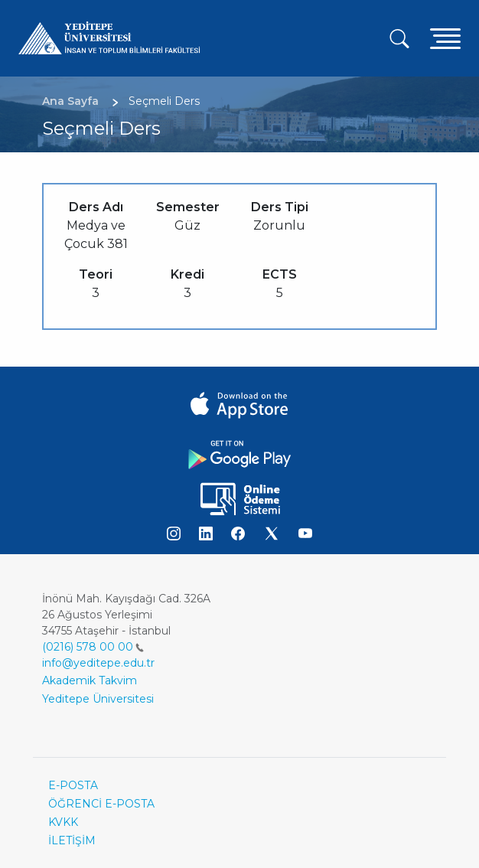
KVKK (63, 822)
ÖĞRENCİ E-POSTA (101, 804)
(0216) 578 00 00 (93, 647)
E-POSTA (73, 785)
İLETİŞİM (72, 840)
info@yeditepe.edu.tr (98, 663)
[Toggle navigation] (445, 38)
